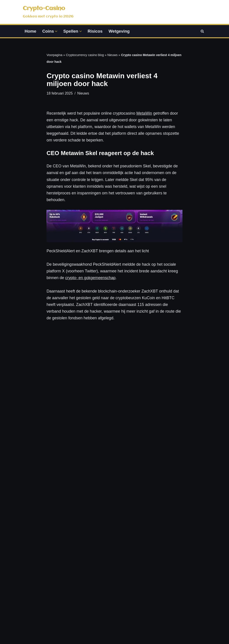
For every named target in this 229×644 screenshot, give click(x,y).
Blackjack (83, 545)
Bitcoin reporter (67, 404)
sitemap (211, 633)
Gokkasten (84, 554)
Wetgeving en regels (140, 577)
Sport (79, 572)
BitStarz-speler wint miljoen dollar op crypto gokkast (160, 393)
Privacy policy (182, 545)
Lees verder (59, 493)
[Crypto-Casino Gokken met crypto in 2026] (48, 12)
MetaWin (145, 114)
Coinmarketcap (186, 633)
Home (30, 31)
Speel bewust (134, 586)
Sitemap (177, 604)
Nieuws (112, 55)
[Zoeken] (202, 31)
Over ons (178, 579)
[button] (56, 31)
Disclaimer (179, 554)
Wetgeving (120, 31)
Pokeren (82, 581)
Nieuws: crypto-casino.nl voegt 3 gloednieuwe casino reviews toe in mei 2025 (113, 399)
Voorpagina (54, 55)
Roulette (82, 563)
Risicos (95, 31)
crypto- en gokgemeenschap (91, 280)
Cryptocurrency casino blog (85, 55)
